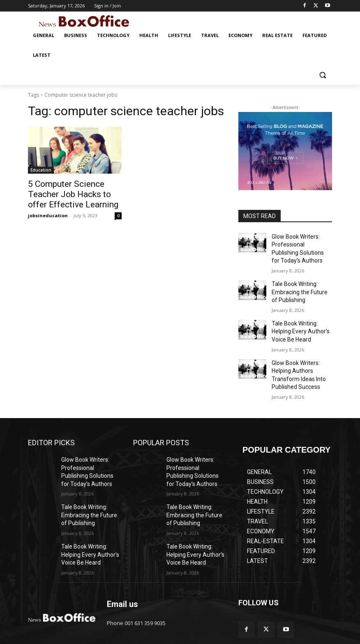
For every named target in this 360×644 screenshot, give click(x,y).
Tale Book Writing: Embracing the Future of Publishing (299, 286)
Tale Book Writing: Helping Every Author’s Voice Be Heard (301, 322)
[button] (322, 75)
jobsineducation (48, 212)
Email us (122, 577)
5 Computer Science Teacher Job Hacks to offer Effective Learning (72, 193)
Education (41, 170)
